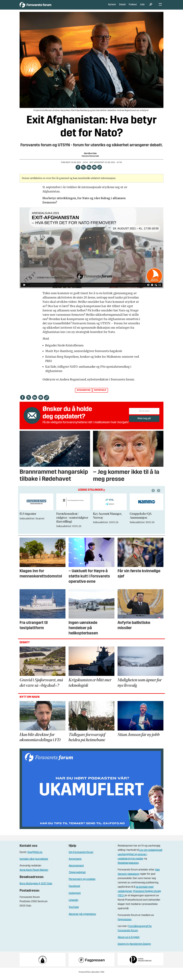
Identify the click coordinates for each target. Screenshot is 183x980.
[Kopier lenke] (100, 171)
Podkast (133, 7)
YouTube (74, 911)
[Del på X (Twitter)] (83, 171)
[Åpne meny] (160, 7)
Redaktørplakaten (128, 867)
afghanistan (84, 394)
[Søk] (151, 7)
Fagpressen (125, 923)
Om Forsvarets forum (81, 856)
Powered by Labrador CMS (91, 976)
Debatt (122, 7)
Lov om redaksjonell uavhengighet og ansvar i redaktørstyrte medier (140, 858)
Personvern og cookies (82, 883)
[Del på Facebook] (78, 171)
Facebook (74, 890)
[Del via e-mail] (94, 171)
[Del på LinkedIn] (89, 171)
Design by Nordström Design (134, 948)
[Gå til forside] (44, 7)
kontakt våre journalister (34, 863)
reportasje (100, 394)
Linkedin (73, 904)
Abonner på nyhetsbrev (82, 918)
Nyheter (112, 7)
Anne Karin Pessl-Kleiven (34, 874)
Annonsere (75, 863)
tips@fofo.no (35, 856)
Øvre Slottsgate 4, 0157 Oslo (36, 888)
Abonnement (76, 870)
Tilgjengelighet (77, 877)
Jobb (142, 7)
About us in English (129, 941)
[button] (159, 494)
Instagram (75, 897)
